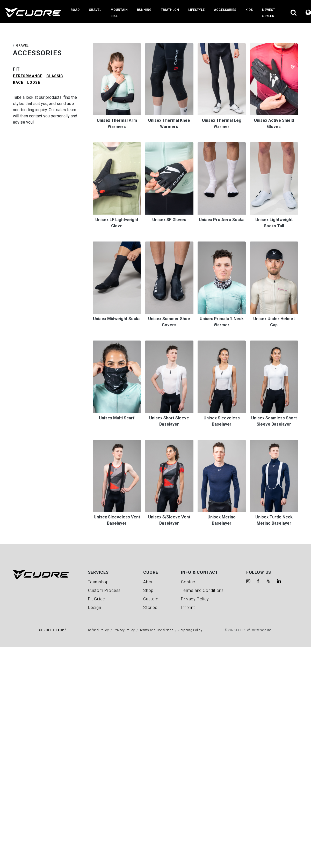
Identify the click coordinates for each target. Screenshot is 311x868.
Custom (151, 599)
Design (95, 607)
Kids (249, 10)
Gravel (95, 10)
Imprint (188, 607)
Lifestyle (196, 10)
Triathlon (170, 10)
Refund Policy (99, 630)
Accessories (225, 10)
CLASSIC (55, 76)
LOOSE (34, 82)
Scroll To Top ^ (53, 630)
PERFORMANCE (28, 76)
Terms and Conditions (202, 590)
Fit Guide (97, 599)
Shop (148, 590)
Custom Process (104, 590)
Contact (189, 582)
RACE (18, 82)
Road (75, 10)
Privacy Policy (195, 599)
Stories (150, 607)
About (149, 582)
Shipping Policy (190, 630)
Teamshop (98, 582)
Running (144, 10)
